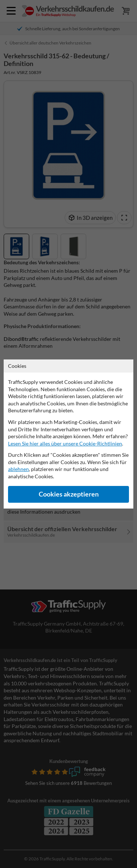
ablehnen (18, 469)
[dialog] (68, 434)
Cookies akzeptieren (69, 494)
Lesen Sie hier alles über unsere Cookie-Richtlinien (65, 443)
